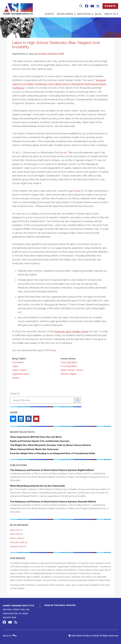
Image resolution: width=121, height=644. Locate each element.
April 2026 (15, 534)
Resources (84, 14)
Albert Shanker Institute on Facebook (87, 6)
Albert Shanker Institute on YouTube (92, 6)
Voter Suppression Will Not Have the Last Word (36, 437)
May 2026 (15, 530)
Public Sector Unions (72, 370)
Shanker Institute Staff (51, 54)
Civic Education (69, 362)
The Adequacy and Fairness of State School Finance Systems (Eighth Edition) (52, 470)
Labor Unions (19, 370)
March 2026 (16, 538)
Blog (98, 14)
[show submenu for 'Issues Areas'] (74, 14)
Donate (110, 6)
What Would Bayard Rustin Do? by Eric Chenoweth (37, 486)
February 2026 (17, 542)
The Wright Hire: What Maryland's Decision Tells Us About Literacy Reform (50, 445)
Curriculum (18, 362)
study (77, 191)
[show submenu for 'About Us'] (117, 14)
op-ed (63, 152)
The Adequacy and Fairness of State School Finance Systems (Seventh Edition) (53, 502)
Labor (15, 366)
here (54, 350)
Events (49, 14)
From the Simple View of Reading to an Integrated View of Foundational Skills (53, 453)
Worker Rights (68, 374)
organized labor (21, 374)
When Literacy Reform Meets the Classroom (34, 449)
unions (16, 378)
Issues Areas (65, 14)
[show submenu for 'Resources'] (92, 14)
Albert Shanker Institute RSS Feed (98, 6)
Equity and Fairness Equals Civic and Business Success (40, 441)
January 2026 (17, 546)
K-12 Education (69, 366)
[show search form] (81, 6)
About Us (110, 14)
